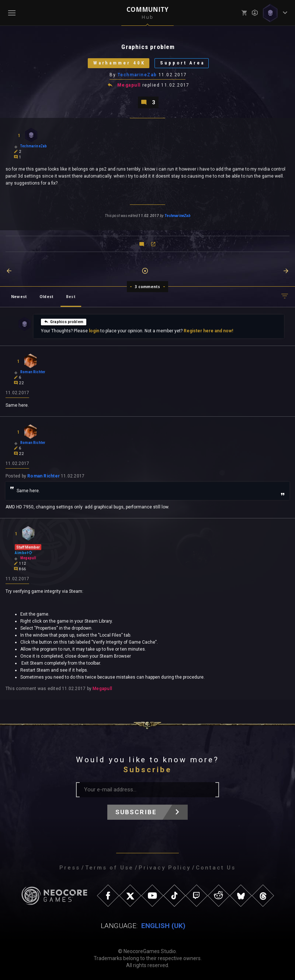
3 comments (148, 287)
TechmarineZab (137, 75)
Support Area (183, 63)
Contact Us (216, 868)
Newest (19, 297)
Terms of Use (109, 868)
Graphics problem (64, 322)
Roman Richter (44, 476)
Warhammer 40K (119, 63)
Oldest (46, 297)
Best (71, 297)
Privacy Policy (165, 868)
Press (70, 868)
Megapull (129, 85)
